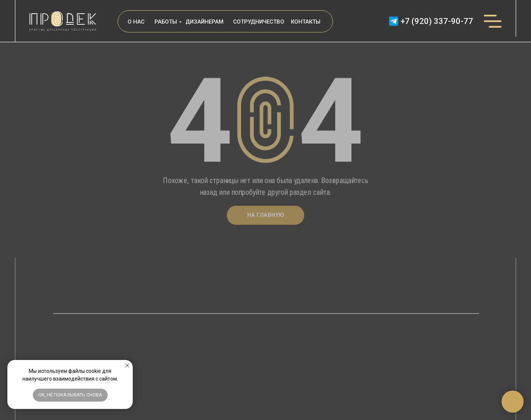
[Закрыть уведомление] (127, 365)
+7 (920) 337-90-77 (437, 22)
